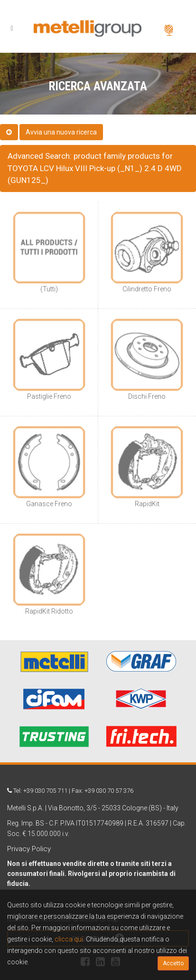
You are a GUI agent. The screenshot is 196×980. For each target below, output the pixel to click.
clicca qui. (70, 939)
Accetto (173, 963)
